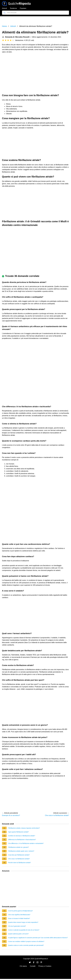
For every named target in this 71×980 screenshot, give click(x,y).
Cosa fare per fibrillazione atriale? (19, 855)
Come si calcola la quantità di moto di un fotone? (24, 930)
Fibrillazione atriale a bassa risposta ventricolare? (24, 828)
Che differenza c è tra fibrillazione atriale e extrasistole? (26, 843)
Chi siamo (23, 966)
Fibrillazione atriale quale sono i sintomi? (21, 851)
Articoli (4, 8)
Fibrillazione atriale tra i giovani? (18, 847)
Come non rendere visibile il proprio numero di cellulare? (26, 941)
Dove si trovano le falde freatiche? (19, 918)
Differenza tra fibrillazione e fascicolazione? (22, 840)
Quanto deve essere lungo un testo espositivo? (23, 922)
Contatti (33, 966)
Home (4, 26)
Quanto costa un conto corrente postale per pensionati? (26, 945)
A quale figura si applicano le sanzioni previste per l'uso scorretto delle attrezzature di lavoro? (38, 938)
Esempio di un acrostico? (11, 815)
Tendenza (13, 8)
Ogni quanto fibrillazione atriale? (18, 832)
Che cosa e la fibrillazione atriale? (57, 815)
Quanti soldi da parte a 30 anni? (18, 934)
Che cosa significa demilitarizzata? (19, 915)
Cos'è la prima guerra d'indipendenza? (20, 911)
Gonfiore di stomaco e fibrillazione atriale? (22, 836)
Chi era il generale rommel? (17, 926)
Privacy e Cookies (45, 966)
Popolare (23, 8)
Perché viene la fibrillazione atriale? (19, 863)
